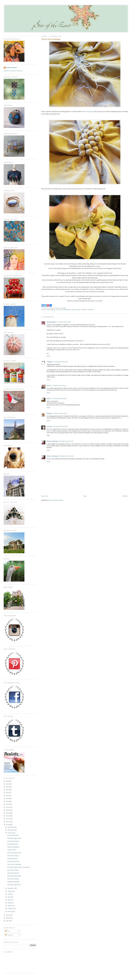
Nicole (49, 385)
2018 (7, 801)
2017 (7, 804)
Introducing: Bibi (12, 858)
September (11, 888)
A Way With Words (13, 835)
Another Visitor (12, 850)
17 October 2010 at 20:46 (59, 399)
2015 (7, 810)
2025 (7, 784)
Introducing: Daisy (13, 844)
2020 (7, 796)
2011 (7, 822)
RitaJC (49, 399)
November (11, 830)
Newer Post (45, 496)
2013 (7, 816)
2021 (7, 793)
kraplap (49, 413)
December (11, 827)
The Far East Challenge (51, 39)
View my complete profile (13, 71)
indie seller (76, 310)
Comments (9, 935)
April (9, 903)
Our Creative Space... (14, 841)
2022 (7, 790)
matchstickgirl (51, 322)
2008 (7, 918)
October (10, 833)
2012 (7, 819)
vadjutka (49, 362)
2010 (7, 825)
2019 (7, 798)
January (10, 911)
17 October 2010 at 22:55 (60, 413)
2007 (7, 921)
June (9, 897)
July (9, 894)
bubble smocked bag (88, 111)
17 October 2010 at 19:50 (64, 322)
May (9, 900)
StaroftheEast (11, 68)
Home (85, 496)
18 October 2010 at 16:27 (66, 441)
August (10, 891)
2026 (7, 781)
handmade (67, 310)
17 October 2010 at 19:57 (60, 362)
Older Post (125, 496)
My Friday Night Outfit (14, 838)
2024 (7, 787)
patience (91, 310)
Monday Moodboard (13, 847)
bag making (51, 310)
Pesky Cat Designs (52, 441)
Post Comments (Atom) (56, 500)
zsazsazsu (50, 426)
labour (84, 310)
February (10, 909)
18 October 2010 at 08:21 (61, 426)
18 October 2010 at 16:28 (66, 456)
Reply (48, 356)
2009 (7, 915)
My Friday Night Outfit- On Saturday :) (19, 867)
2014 (7, 813)
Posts (7, 931)
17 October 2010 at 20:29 (59, 385)
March (10, 906)
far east (59, 310)
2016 (7, 807)
